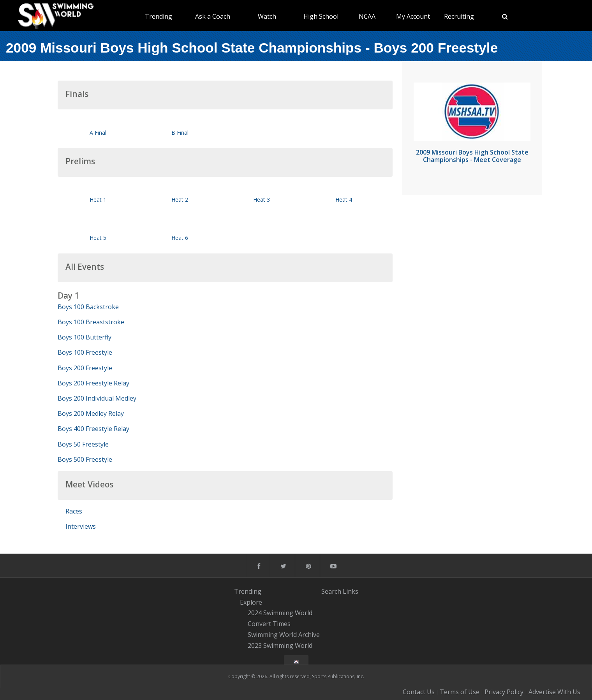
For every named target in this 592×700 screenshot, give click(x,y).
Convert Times (269, 624)
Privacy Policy (504, 692)
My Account (413, 16)
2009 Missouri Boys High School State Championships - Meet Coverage (472, 156)
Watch (267, 16)
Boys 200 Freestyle (85, 368)
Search (331, 591)
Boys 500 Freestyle (85, 459)
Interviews (81, 526)
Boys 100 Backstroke (88, 307)
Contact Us (419, 692)
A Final (98, 133)
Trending (159, 16)
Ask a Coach (213, 16)
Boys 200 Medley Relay (91, 413)
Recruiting (459, 16)
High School (321, 16)
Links (351, 591)
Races (74, 511)
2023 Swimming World (280, 645)
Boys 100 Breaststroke (91, 322)
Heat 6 (180, 238)
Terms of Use (460, 692)
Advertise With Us (554, 692)
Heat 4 (344, 200)
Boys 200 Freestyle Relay (93, 383)
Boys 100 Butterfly (85, 337)
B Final (180, 133)
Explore (251, 602)
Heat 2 (180, 200)
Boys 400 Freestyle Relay (93, 429)
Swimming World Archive (284, 635)
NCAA (367, 16)
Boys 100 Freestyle (85, 352)
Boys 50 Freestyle (83, 444)
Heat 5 (98, 238)
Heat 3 (262, 200)
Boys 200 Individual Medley (97, 398)
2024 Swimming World (280, 613)
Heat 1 (98, 200)
